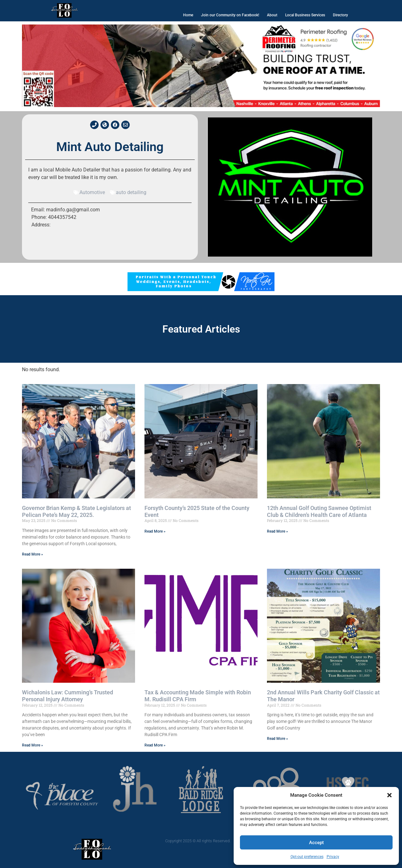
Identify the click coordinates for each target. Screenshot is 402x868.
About (272, 15)
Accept (316, 843)
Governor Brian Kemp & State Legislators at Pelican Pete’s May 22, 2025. (76, 511)
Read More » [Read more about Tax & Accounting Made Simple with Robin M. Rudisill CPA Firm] (155, 745)
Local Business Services (305, 15)
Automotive (92, 192)
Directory (340, 15)
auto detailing (131, 192)
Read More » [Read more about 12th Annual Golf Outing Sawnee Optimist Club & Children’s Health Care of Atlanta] (277, 531)
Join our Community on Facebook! (230, 15)
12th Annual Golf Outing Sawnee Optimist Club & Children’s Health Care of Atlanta (319, 511)
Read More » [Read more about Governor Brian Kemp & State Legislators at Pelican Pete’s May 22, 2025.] (33, 554)
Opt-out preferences (307, 857)
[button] (389, 795)
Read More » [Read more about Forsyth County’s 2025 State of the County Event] (155, 531)
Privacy (333, 857)
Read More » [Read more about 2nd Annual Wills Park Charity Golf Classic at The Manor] (277, 739)
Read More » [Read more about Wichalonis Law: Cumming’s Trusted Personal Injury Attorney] (33, 745)
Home (188, 15)
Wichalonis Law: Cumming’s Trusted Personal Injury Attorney (68, 696)
